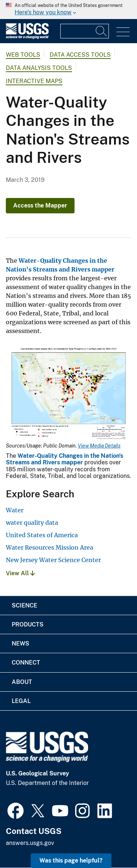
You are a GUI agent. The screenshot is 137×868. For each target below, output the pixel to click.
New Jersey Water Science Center (53, 560)
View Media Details (99, 446)
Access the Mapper (40, 205)
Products (28, 624)
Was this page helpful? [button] (71, 860)
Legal (21, 701)
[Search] (102, 31)
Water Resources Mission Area (50, 547)
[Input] (85, 31)
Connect (26, 663)
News (20, 643)
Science (24, 605)
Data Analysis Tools (39, 68)
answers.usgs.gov (30, 843)
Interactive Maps (34, 81)
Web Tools (23, 55)
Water (15, 510)
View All (20, 573)
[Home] (27, 37)
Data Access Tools (80, 55)
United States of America (42, 535)
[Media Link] (68, 393)
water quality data (32, 523)
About (22, 682)
